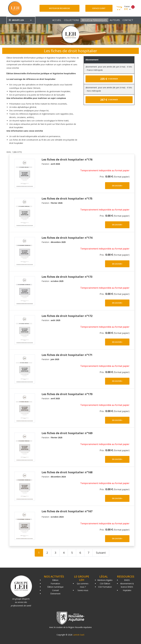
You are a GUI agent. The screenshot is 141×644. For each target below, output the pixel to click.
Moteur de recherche (59, 8)
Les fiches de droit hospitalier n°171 (67, 355)
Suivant (101, 553)
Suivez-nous (83, 590)
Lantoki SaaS (79, 635)
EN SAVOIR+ (117, 186)
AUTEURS (115, 20)
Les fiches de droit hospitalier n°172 (67, 316)
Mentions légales (105, 580)
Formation (55, 584)
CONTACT (128, 20)
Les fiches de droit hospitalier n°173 (67, 277)
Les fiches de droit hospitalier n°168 (67, 472)
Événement (55, 594)
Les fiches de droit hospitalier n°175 (67, 199)
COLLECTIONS (72, 20)
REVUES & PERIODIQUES (94, 20)
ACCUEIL (57, 20)
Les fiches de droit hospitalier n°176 (67, 159)
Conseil (55, 590)
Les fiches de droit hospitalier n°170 (67, 394)
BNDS (127, 580)
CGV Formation (105, 587)
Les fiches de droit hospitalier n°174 (67, 238)
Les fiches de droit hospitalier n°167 (67, 511)
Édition (55, 580)
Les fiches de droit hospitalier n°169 (67, 433)
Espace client (99, 8)
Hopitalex (127, 590)
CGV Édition (105, 584)
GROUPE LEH (16, 20)
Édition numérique (55, 587)
